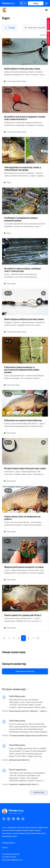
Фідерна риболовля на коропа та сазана (24, 567)
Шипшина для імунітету (19, 760)
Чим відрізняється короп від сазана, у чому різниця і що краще (23, 169)
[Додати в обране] (43, 43)
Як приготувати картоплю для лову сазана (25, 468)
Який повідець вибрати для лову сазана (24, 319)
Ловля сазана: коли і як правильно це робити (22, 518)
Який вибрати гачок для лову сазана (22, 69)
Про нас (5, 848)
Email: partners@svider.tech (12, 860)
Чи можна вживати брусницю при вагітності (28, 736)
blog (8, 3)
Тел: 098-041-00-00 (9, 857)
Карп (9, 182)
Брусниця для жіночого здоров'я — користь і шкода (28, 711)
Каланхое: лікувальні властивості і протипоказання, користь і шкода (24, 785)
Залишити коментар (25, 671)
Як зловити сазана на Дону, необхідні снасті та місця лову (22, 270)
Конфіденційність (9, 843)
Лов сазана (11, 284)
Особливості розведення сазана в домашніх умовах (21, 219)
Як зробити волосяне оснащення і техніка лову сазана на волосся (25, 118)
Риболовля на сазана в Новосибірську (23, 420)
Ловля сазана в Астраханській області (23, 615)
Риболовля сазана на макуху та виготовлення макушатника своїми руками (22, 370)
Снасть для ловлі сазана (17, 81)
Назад (3, 9)
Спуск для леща (13, 385)
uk (23, 4)
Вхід (36, 3)
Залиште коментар (14, 664)
